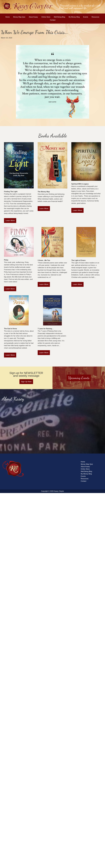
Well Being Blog (59, 17)
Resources (95, 17)
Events (86, 17)
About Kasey (33, 17)
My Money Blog (74, 17)
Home (8, 17)
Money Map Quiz (19, 17)
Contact (53, 20)
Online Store (46, 17)
